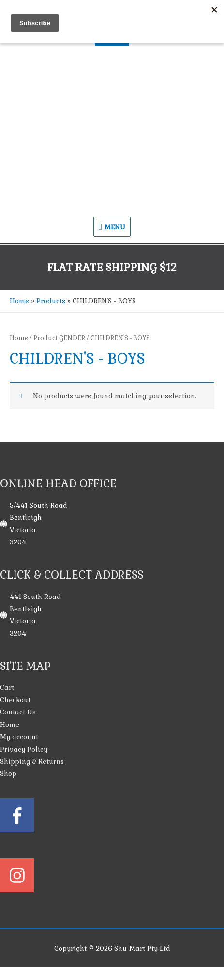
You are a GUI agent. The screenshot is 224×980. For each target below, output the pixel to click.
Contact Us (18, 712)
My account (19, 737)
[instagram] (112, 875)
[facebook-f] (112, 827)
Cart (7, 688)
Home (19, 338)
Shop (8, 774)
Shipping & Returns (32, 761)
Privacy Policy (24, 749)
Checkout (15, 700)
